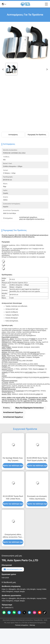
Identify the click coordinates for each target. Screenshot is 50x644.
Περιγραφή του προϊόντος (37, 135)
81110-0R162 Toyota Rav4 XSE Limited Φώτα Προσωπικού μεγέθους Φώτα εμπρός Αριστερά (13, 498)
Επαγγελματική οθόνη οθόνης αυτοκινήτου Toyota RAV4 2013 (13, 536)
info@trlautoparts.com (13, 569)
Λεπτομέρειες (13, 135)
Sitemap (32, 625)
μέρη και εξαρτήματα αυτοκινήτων (30, 408)
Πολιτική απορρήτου (22, 625)
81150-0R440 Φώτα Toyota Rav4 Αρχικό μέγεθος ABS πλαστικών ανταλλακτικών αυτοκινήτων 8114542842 (37, 459)
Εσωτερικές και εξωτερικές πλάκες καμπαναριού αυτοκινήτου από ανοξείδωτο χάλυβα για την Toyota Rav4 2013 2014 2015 (37, 498)
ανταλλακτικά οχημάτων (13, 412)
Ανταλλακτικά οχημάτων (13, 417)
